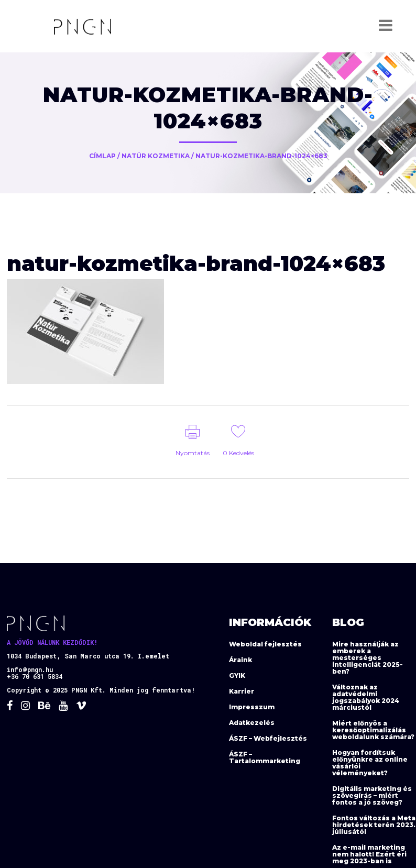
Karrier (242, 691)
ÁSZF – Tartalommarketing (265, 757)
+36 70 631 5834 (35, 676)
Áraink (240, 660)
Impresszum (252, 707)
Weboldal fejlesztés (265, 644)
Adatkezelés (252, 723)
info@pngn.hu (30, 669)
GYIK (237, 675)
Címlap (102, 156)
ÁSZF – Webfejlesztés (268, 738)
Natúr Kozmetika (156, 156)
